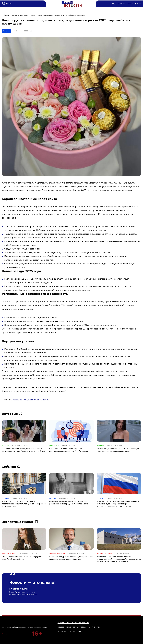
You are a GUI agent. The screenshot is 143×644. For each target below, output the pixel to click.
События (7, 31)
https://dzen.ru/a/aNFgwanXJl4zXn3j (31, 400)
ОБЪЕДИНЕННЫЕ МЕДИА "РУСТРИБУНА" (73, 623)
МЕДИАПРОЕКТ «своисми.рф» (69, 631)
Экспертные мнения (10, 554)
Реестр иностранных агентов (13, 634)
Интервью (6, 446)
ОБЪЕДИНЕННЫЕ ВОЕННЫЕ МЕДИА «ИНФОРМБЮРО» (79, 627)
